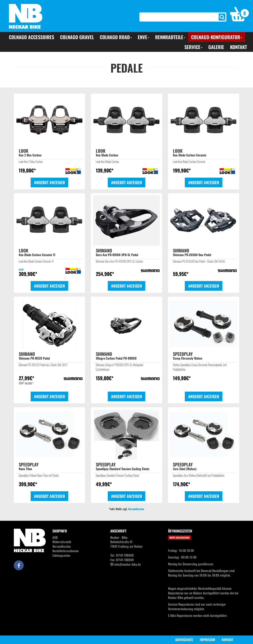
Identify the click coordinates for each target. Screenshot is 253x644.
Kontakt (239, 47)
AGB (55, 537)
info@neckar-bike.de (127, 564)
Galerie (216, 47)
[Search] (176, 17)
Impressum (207, 640)
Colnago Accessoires (32, 37)
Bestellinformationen (66, 551)
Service (193, 47)
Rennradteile (170, 37)
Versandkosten (136, 509)
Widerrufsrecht (62, 542)
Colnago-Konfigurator (217, 37)
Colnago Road (116, 37)
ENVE (143, 37)
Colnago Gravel (77, 37)
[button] (240, 14)
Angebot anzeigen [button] (49, 182)
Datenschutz (184, 640)
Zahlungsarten (61, 555)
